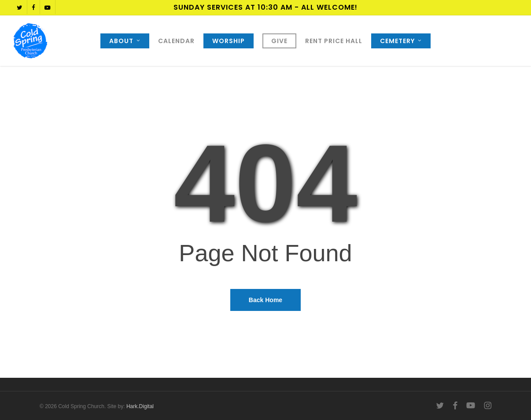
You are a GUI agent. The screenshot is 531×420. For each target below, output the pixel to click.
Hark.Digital (140, 406)
